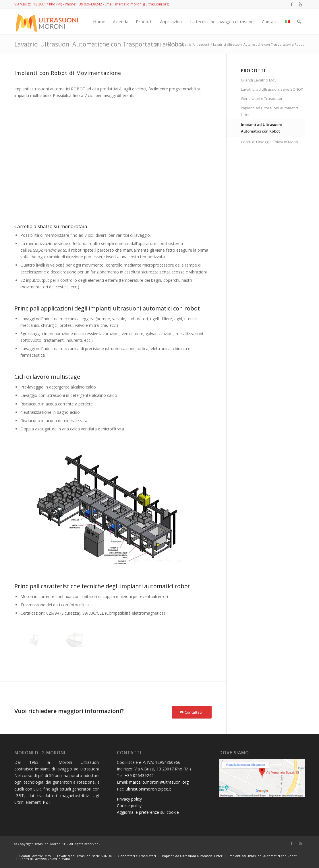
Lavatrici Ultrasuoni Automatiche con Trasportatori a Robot (99, 44)
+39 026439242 (89, 4)
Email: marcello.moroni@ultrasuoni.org (137, 4)
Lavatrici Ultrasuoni (194, 44)
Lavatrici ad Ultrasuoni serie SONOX (272, 89)
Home (171, 44)
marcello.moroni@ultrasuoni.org (159, 782)
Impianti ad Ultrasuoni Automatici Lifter (269, 111)
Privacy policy (129, 799)
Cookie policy (129, 806)
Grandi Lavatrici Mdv (259, 80)
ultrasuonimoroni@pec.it (148, 789)
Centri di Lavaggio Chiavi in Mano (269, 142)
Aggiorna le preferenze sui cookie (148, 812)
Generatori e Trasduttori (262, 98)
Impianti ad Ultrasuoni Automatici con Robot (261, 128)
